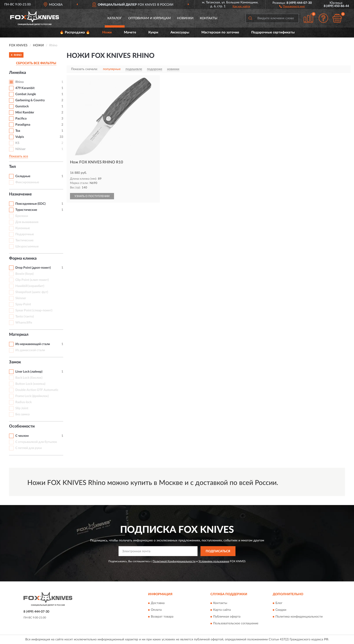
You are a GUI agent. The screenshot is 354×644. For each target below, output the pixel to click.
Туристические (26, 210)
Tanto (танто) (25, 317)
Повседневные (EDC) (30, 204)
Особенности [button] (22, 426)
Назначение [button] (20, 194)
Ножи (107, 32)
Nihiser (20, 149)
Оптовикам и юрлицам (149, 18)
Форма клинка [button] (23, 259)
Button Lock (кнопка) (30, 384)
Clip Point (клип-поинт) (32, 280)
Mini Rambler (25, 113)
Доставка (158, 603)
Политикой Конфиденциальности (174, 561)
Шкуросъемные (27, 247)
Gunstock (22, 106)
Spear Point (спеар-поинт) (34, 310)
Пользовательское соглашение (236, 623)
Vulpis (20, 137)
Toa (18, 131)
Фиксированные (27, 182)
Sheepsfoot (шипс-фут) (32, 292)
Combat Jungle (26, 94)
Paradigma (23, 125)
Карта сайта (222, 610)
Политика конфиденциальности (299, 617)
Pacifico (21, 119)
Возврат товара (162, 617)
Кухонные (23, 228)
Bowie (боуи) (24, 274)
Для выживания (27, 222)
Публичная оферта (227, 617)
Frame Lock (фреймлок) (32, 396)
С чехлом (22, 436)
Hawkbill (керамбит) (30, 286)
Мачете (130, 32)
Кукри (153, 32)
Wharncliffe (24, 323)
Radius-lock (23, 402)
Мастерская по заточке (220, 32)
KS (17, 143)
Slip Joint (22, 408)
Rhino (20, 82)
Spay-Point (23, 304)
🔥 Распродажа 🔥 (75, 32)
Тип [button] (12, 167)
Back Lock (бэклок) (29, 378)
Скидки (281, 610)
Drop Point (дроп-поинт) (33, 268)
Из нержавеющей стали (33, 344)
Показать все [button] (19, 156)
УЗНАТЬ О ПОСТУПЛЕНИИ (92, 196)
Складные (23, 176)
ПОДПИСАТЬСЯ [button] (218, 551)
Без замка (22, 414)
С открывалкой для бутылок (36, 442)
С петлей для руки (29, 448)
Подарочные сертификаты (273, 32)
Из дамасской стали (30, 350)
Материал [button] (19, 335)
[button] (292, 6)
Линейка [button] (17, 73)
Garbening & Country (30, 100)
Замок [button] (15, 362)
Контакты (209, 18)
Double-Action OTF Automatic (37, 390)
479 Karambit (25, 88)
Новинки (185, 18)
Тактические (24, 240)
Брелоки (22, 216)
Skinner (21, 298)
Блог (279, 603)
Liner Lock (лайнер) (29, 372)
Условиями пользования (214, 561)
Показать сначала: (84, 69)
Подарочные (25, 234)
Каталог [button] (115, 18)
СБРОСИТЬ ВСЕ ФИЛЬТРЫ (36, 63)
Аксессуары (180, 32)
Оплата (156, 610)
